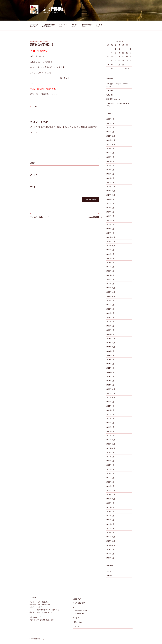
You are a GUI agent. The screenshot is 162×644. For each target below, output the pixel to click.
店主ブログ (34, 25)
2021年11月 (111, 343)
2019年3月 (110, 478)
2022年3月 (110, 326)
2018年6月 (110, 516)
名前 (33, 163)
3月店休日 (110, 91)
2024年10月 (111, 195)
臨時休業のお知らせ (114, 99)
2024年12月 (111, 187)
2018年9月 (110, 503)
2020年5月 (110, 419)
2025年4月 (110, 170)
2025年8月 (110, 153)
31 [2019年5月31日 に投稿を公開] (123, 65)
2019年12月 (111, 440)
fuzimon (46, 41)
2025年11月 (111, 140)
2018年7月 (110, 512)
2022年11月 (111, 292)
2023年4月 (110, 271)
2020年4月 (110, 423)
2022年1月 (110, 334)
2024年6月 (110, 212)
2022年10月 (111, 296)
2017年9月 (110, 549)
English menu (80, 613)
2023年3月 (110, 275)
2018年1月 (110, 533)
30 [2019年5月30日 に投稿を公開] (119, 65)
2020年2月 (110, 431)
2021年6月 (110, 364)
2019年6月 (110, 465)
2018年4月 (110, 524)
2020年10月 (111, 398)
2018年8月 (110, 507)
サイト (33, 187)
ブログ (35, 107)
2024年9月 (110, 199)
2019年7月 (110, 461)
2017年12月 (111, 537)
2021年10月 (111, 347)
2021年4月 (110, 372)
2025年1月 (110, 182)
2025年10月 (111, 144)
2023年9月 (110, 250)
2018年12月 (111, 490)
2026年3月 (110, 123)
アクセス (74, 25)
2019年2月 (110, 482)
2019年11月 (111, 444)
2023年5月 (110, 267)
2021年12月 (111, 339)
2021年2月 (110, 381)
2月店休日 (110, 95)
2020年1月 (110, 436)
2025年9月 (110, 149)
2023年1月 (110, 284)
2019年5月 (110, 469)
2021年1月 (110, 385)
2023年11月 (111, 241)
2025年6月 (110, 161)
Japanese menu (81, 610)
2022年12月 (111, 288)
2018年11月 (111, 495)
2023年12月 (111, 237)
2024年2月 (110, 229)
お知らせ (110, 575)
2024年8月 (110, 203)
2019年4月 (110, 473)
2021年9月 (110, 351)
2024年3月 (110, 225)
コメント (34, 132)
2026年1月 (110, 132)
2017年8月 (110, 554)
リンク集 (99, 25)
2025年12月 (111, 136)
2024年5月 (110, 216)
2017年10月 (111, 545)
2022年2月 (110, 330)
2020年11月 (111, 393)
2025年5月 (110, 166)
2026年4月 (110, 119)
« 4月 (111, 68)
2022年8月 (110, 305)
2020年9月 (110, 402)
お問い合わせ (87, 25)
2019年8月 (110, 457)
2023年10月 (111, 246)
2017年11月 (111, 541)
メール (33, 175)
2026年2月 (110, 128)
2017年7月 (110, 558)
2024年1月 (110, 233)
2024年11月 (111, 191)
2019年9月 (110, 452)
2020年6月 (110, 414)
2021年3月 (110, 376)
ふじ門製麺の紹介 (48, 25)
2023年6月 (110, 263)
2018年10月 (111, 499)
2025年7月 (110, 157)
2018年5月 (110, 520)
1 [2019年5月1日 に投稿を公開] (116, 49)
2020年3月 (110, 427)
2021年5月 (110, 368)
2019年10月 (111, 448)
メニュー (63, 25)
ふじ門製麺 (53, 9)
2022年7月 (110, 309)
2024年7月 (110, 208)
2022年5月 (110, 317)
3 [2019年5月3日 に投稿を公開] (123, 49)
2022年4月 (110, 322)
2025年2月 (110, 178)
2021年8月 (110, 355)
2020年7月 (110, 410)
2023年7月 (110, 258)
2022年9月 (110, 301)
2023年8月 (110, 254)
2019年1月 (110, 486)
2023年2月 (110, 279)
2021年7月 (110, 360)
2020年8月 (110, 406)
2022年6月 (110, 313)
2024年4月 (110, 220)
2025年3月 (110, 174)
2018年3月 (110, 528)
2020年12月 (111, 389)
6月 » (127, 68)
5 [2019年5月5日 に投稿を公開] (130, 49)
